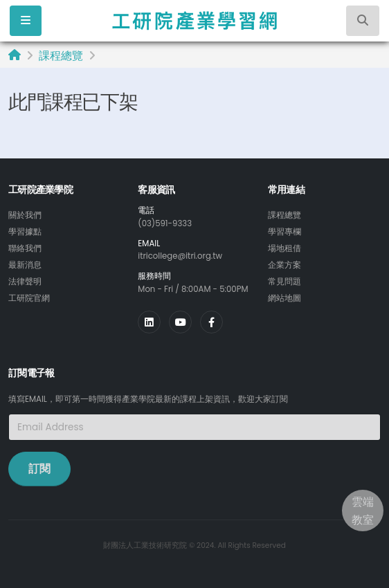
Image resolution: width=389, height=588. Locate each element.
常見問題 (284, 282)
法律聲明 (25, 282)
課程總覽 (61, 56)
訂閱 (39, 469)
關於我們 (25, 215)
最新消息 (25, 265)
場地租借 (284, 248)
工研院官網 (29, 298)
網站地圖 (284, 298)
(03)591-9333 (165, 223)
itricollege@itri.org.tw (180, 256)
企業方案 (284, 265)
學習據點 (25, 232)
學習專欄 (284, 232)
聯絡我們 (25, 248)
